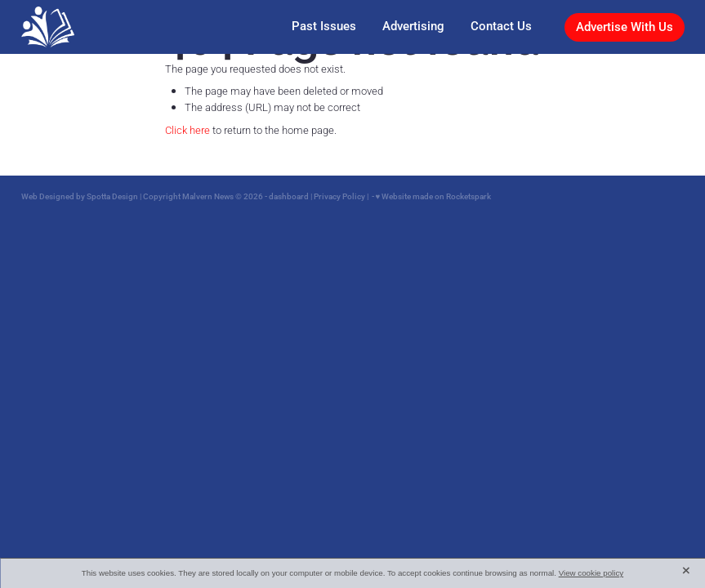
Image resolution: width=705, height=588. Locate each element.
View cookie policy (591, 573)
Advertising (413, 26)
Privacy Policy (339, 196)
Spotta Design (112, 196)
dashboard (289, 196)
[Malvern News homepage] (87, 27)
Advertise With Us (625, 27)
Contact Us (501, 26)
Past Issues (324, 26)
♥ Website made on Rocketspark (434, 196)
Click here (187, 130)
